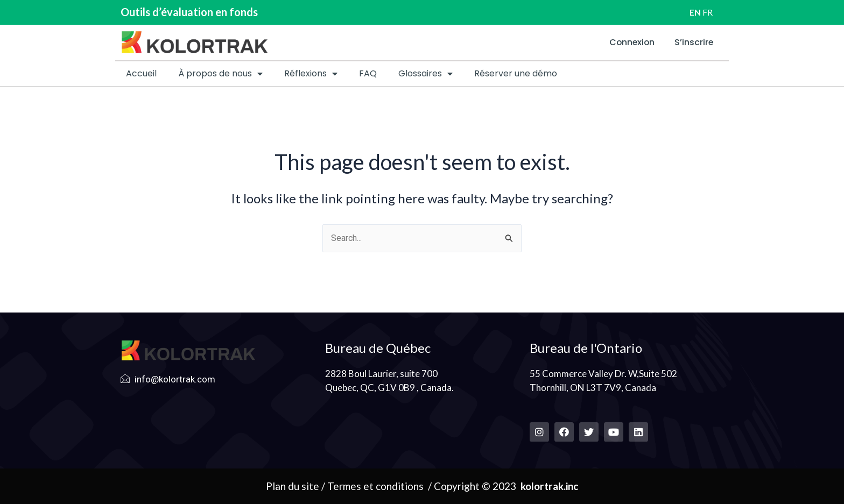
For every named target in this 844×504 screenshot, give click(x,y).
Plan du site (293, 486)
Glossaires (425, 74)
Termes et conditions (375, 486)
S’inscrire (693, 42)
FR (708, 12)
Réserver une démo (516, 73)
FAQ (368, 73)
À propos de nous (220, 74)
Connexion (628, 42)
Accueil (141, 73)
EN (695, 12)
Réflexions (311, 74)
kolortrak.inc (549, 486)
